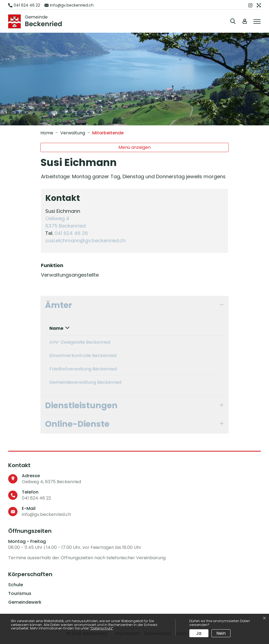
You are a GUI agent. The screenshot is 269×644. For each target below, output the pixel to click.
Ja (199, 633)
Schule (16, 585)
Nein (221, 633)
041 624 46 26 (71, 233)
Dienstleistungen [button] (81, 405)
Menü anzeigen (134, 147)
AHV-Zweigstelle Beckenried (80, 342)
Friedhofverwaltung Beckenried (83, 369)
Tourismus (20, 594)
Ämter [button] (59, 305)
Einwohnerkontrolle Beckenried (83, 356)
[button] (234, 21)
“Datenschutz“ (102, 628)
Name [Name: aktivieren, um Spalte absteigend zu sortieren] (56, 328)
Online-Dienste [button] (77, 424)
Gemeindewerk (25, 602)
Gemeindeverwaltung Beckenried (85, 382)
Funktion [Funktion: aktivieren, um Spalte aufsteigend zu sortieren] (170, 328)
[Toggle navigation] (256, 21)
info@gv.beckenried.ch (46, 514)
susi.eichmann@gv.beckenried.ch (85, 241)
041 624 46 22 (36, 498)
